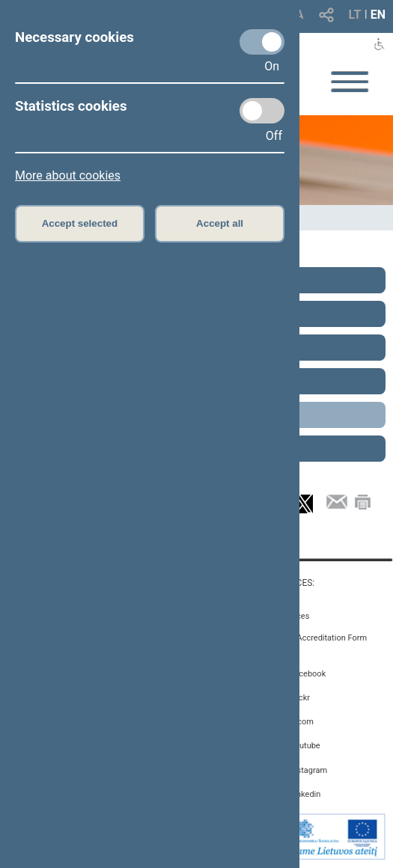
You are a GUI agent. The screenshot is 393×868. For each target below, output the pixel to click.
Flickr (300, 698)
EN (378, 15)
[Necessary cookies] (262, 42)
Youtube (305, 746)
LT (355, 15)
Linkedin (305, 794)
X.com (301, 722)
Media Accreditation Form (319, 638)
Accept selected (80, 223)
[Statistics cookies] (262, 111)
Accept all (220, 223)
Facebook (308, 674)
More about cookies (68, 175)
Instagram (308, 770)
